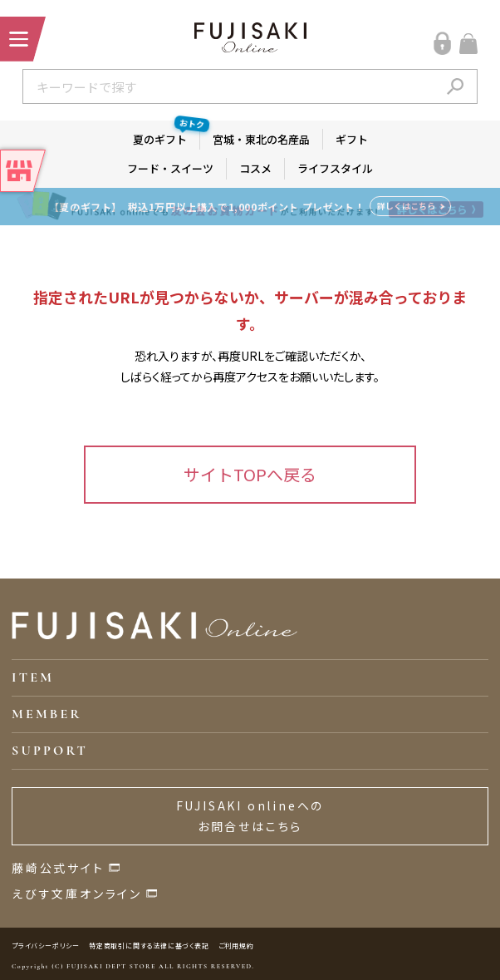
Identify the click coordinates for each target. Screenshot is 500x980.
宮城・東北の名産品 (261, 139)
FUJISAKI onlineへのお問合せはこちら (250, 816)
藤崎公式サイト (58, 868)
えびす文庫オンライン (77, 894)
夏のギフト (167, 138)
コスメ (255, 168)
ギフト (352, 139)
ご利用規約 (236, 946)
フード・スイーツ (170, 168)
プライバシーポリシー (46, 946)
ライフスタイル (335, 168)
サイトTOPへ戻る (250, 474)
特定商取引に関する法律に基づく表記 (149, 946)
